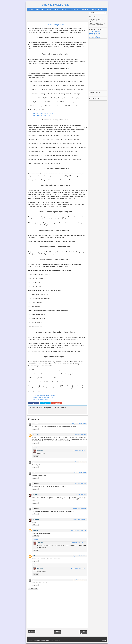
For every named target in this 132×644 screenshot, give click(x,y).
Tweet (45, 403)
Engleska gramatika (95, 32)
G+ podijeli (56, 403)
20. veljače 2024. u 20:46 (80, 580)
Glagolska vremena (94, 33)
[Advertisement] (57, 16)
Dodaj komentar (33, 589)
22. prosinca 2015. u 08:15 (79, 519)
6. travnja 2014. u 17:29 (80, 473)
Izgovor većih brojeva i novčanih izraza (43, 115)
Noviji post (32, 632)
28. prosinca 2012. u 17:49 (79, 424)
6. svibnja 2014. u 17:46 (80, 484)
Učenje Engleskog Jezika (55, 5)
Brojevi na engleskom (95, 36)
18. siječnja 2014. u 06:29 (80, 462)
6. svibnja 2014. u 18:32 (80, 495)
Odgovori (35, 429)
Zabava (93, 10)
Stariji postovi (83, 632)
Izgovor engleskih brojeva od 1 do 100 (43, 113)
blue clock (36, 435)
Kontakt (101, 10)
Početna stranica (57, 632)
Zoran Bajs (40, 450)
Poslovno (85, 10)
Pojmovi (48, 10)
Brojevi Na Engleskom (55, 25)
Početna (31, 10)
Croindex (92, 95)
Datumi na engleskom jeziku (40, 399)
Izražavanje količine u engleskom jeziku (43, 395)
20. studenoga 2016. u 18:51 (78, 543)
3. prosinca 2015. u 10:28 (78, 450)
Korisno (56, 10)
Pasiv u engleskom (94, 37)
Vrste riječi (92, 35)
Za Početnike (75, 10)
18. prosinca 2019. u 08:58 (78, 568)
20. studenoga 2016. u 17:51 (79, 530)
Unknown (35, 530)
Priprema (39, 10)
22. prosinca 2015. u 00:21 (79, 509)
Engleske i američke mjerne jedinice (42, 397)
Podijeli (34, 403)
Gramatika (64, 10)
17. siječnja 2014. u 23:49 (80, 435)
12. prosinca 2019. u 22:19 (79, 556)
